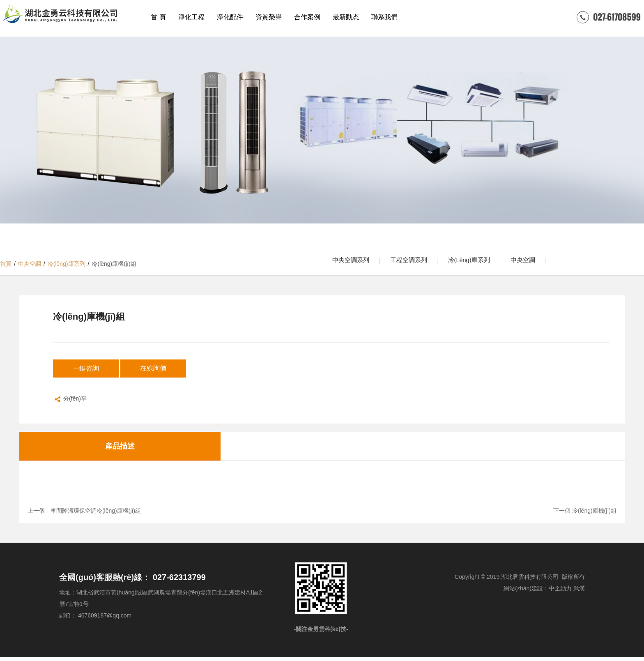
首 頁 (158, 17)
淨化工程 (191, 17)
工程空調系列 (414, 262)
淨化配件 (230, 17)
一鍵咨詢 (86, 372)
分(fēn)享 (70, 403)
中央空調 (537, 262)
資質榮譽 (269, 17)
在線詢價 (153, 372)
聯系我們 (384, 17)
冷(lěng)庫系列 (479, 262)
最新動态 (346, 17)
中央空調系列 (353, 262)
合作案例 (307, 17)
